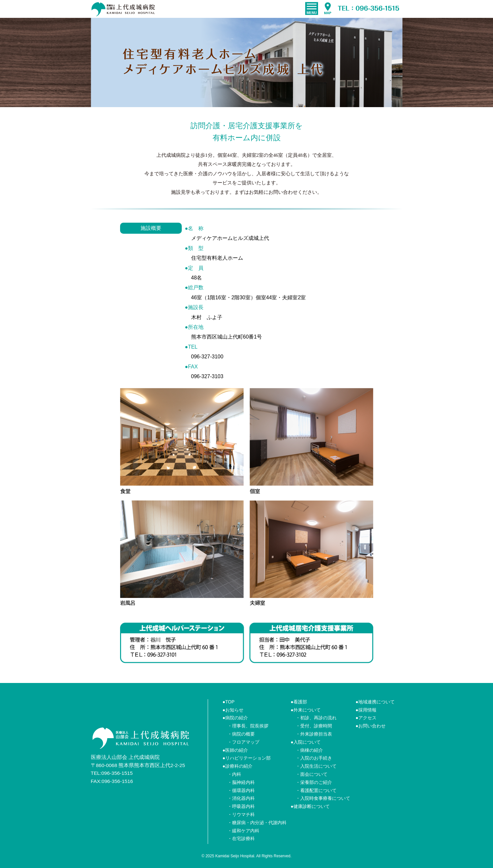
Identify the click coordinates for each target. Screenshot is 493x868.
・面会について (312, 774)
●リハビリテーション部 (247, 758)
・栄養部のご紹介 (314, 782)
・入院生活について (316, 766)
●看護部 (299, 702)
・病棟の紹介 (309, 750)
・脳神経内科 (241, 782)
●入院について (306, 742)
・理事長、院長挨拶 (248, 726)
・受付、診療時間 (314, 726)
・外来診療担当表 (314, 734)
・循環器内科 (241, 790)
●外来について (306, 710)
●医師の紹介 (235, 750)
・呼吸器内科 (241, 806)
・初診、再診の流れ (316, 718)
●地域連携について (375, 702)
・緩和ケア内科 (243, 831)
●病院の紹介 (235, 718)
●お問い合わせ (371, 726)
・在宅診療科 (241, 838)
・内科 (234, 774)
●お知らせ (233, 710)
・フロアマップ (243, 742)
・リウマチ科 (241, 814)
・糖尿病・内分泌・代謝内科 (257, 823)
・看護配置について (316, 790)
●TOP (229, 702)
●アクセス (366, 718)
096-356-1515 (117, 773)
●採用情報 (366, 710)
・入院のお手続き (314, 758)
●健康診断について (310, 806)
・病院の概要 (241, 734)
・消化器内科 (241, 798)
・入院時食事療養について (323, 798)
